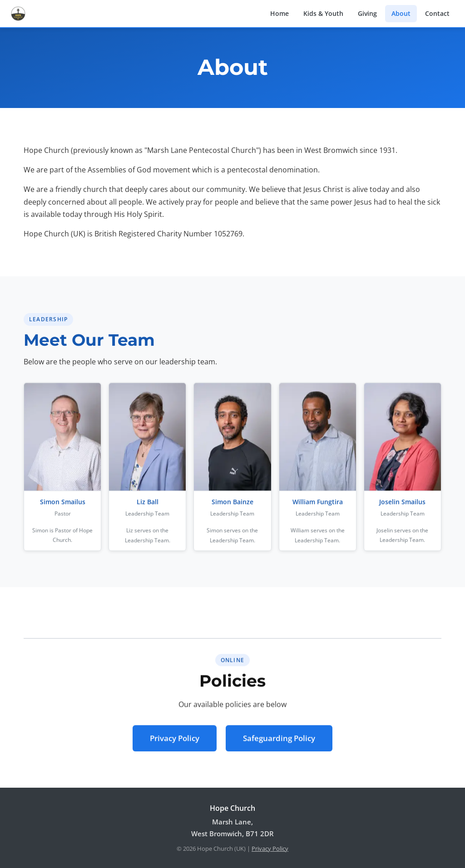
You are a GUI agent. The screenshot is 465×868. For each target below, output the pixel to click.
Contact (437, 13)
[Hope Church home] (18, 14)
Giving (367, 13)
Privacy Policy (175, 740)
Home (279, 13)
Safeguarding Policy (279, 740)
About (401, 13)
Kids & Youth (323, 13)
